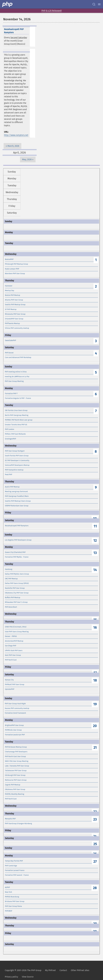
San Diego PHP (11, 646)
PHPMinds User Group (13, 730)
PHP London (10, 429)
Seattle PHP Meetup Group (15, 305)
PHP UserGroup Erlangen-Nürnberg (18, 823)
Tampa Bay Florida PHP (14, 861)
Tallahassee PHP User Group (16, 770)
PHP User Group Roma (13, 906)
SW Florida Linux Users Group (16, 410)
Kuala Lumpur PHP (12, 269)
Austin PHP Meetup (12, 487)
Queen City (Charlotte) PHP (15, 552)
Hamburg (9, 569)
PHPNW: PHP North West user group (19, 420)
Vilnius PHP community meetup (17, 328)
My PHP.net (50, 970)
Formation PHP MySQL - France (17, 557)
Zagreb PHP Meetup (13, 785)
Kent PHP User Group (13, 655)
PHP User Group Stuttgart (15, 451)
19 (95, 704)
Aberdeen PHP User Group (15, 273)
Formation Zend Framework (15, 713)
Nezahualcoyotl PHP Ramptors (17, 526)
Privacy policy (11, 977)
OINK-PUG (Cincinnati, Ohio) (16, 627)
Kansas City (9, 680)
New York (8, 892)
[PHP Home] (8, 4)
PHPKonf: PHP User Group (15, 684)
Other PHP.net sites (80, 970)
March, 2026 (13, 146)
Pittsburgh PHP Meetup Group (16, 264)
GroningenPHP (10, 439)
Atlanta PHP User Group (14, 300)
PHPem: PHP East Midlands (15, 434)
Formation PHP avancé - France (17, 875)
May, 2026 (27, 159)
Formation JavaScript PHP (15, 735)
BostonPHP (9, 259)
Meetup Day (10, 290)
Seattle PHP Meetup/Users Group (18, 501)
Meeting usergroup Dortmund (16, 491)
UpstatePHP (10, 689)
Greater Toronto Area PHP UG (16, 425)
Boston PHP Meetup (13, 295)
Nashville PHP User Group (15, 588)
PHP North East (11, 660)
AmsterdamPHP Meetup (14, 641)
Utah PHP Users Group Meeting (17, 632)
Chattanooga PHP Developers (16, 752)
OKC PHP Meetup (11, 579)
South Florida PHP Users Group (17, 456)
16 (95, 628)
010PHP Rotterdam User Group (17, 506)
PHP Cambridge (11, 866)
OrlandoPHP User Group (14, 319)
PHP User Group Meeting (14, 381)
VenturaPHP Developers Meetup (17, 465)
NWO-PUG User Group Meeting (17, 761)
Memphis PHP (10, 819)
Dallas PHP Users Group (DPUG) (17, 583)
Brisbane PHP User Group (15, 901)
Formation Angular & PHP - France (18, 398)
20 (95, 726)
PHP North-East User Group (15, 756)
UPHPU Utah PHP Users (14, 650)
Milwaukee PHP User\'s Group (16, 602)
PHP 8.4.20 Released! (52, 11)
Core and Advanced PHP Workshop (18, 357)
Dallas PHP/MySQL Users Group (17, 574)
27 (95, 862)
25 (95, 844)
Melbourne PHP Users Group (16, 780)
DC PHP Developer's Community (17, 460)
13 (95, 553)
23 (95, 819)
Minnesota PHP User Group (15, 314)
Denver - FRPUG (11, 636)
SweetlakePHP (10, 340)
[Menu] (99, 4)
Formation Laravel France (15, 870)
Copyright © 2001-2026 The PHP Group (23, 970)
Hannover (9, 286)
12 (95, 541)
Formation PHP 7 (11, 394)
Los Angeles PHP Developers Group (18, 540)
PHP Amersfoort (11, 607)
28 (95, 888)
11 (95, 526)
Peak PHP (9, 474)
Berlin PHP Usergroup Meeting (17, 415)
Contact (63, 970)
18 (95, 680)
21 (95, 748)
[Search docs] (94, 4)
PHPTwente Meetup (12, 323)
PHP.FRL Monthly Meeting (15, 794)
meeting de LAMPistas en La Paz (17, 377)
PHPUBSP (9, 911)
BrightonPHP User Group (14, 725)
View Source (28, 977)
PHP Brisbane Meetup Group (16, 747)
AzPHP (7, 887)
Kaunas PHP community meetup (17, 708)
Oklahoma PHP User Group (15, 789)
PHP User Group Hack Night (15, 704)
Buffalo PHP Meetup (13, 597)
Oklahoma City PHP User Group (17, 593)
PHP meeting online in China (16, 372)
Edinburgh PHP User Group (15, 775)
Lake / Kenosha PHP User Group (17, 766)
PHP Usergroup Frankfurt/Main (17, 496)
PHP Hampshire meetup (14, 470)
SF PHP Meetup (11, 309)
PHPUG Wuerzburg (12, 897)
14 (95, 570)
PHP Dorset (9, 353)
